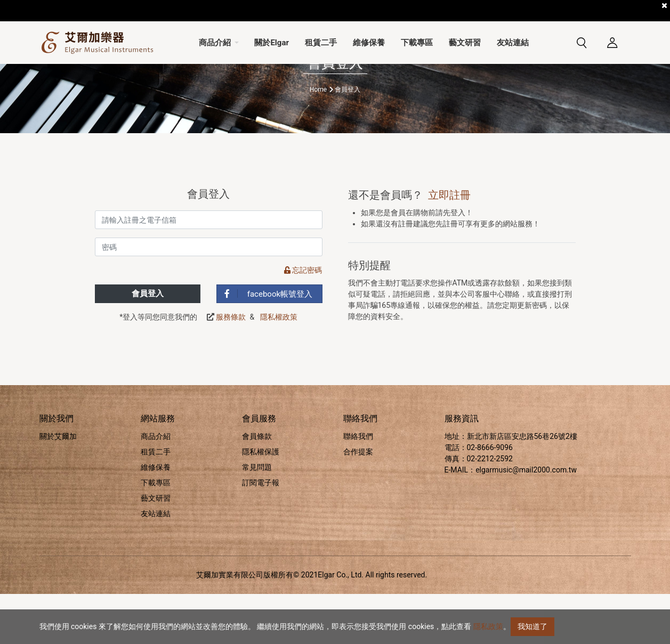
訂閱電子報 (261, 533)
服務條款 (231, 368)
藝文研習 (156, 548)
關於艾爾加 (58, 486)
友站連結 (156, 564)
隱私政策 (488, 626)
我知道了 (532, 626)
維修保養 (156, 517)
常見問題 (257, 517)
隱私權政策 (279, 368)
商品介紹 (156, 486)
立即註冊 (449, 245)
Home (318, 140)
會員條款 (257, 486)
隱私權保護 (261, 502)
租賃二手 (156, 502)
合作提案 (358, 502)
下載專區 (156, 533)
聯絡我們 (358, 486)
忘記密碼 (303, 321)
